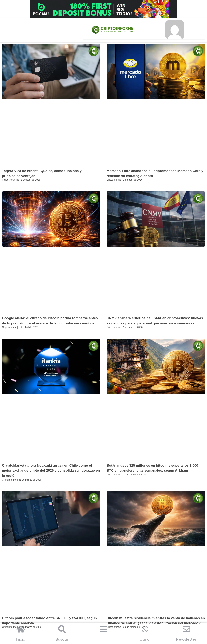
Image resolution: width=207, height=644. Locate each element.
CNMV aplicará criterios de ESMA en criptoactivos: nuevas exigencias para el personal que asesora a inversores (150, 324)
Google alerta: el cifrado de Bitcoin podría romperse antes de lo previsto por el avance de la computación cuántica (48, 324)
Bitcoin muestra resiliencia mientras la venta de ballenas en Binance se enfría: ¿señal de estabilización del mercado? (155, 628)
